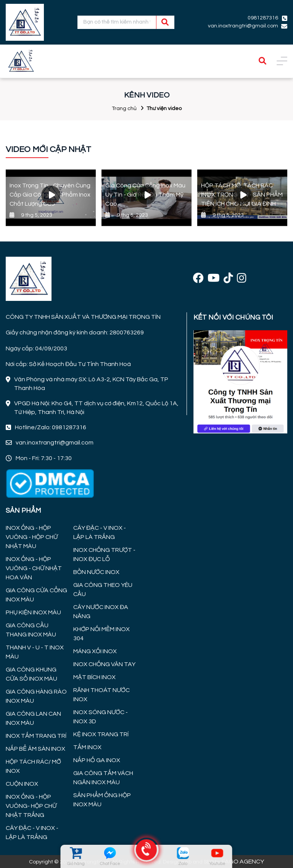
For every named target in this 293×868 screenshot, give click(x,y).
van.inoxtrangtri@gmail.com (243, 26)
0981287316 (263, 18)
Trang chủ (124, 109)
